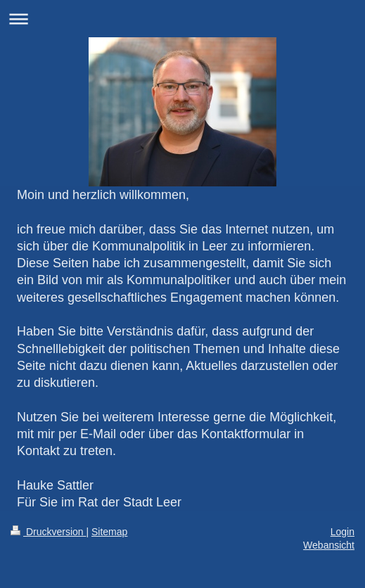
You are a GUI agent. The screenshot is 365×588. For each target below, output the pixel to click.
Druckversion (48, 532)
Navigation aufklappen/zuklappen (182, 19)
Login (342, 532)
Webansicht (329, 545)
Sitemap (109, 532)
